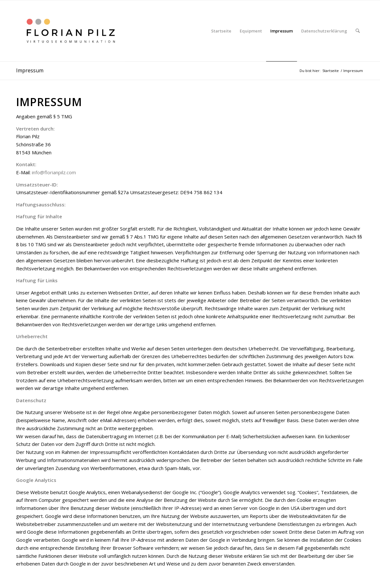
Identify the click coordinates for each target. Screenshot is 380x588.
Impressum (30, 70)
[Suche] (358, 31)
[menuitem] (221, 31)
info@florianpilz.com (54, 172)
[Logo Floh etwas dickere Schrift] (70, 31)
